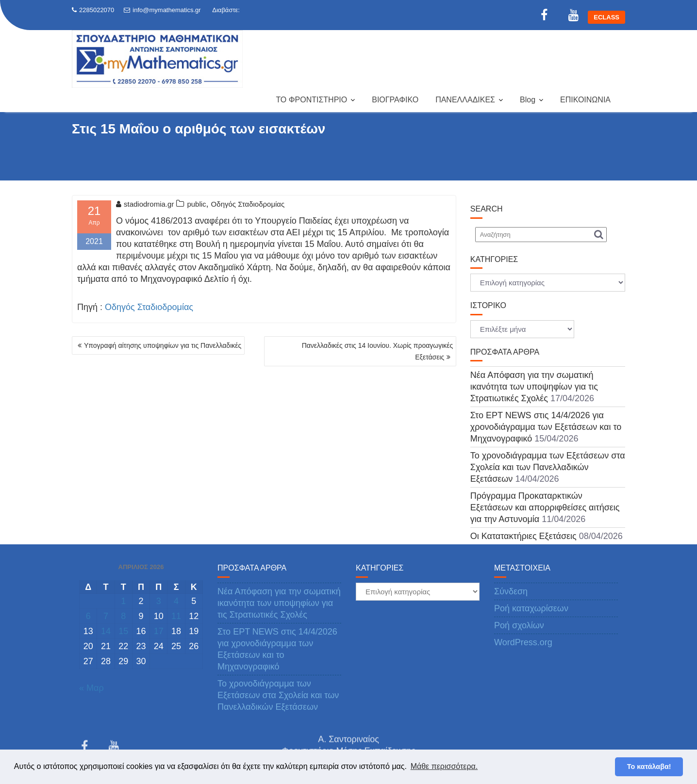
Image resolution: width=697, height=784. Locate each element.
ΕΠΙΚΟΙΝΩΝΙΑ (585, 100)
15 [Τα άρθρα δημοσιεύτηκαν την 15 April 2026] (123, 631)
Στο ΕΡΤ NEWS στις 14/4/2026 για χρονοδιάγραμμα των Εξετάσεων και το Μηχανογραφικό (546, 427)
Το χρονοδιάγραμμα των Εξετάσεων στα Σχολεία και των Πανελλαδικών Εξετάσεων (548, 467)
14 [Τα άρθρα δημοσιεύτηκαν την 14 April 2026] (106, 631)
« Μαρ (91, 688)
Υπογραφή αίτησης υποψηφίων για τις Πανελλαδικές (163, 345)
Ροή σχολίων (519, 625)
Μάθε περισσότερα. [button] (444, 766)
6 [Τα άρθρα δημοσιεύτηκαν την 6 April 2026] (88, 616)
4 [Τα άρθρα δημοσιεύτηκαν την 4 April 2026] (176, 601)
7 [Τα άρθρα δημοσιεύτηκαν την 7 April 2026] (106, 616)
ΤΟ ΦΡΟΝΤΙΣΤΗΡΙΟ (311, 100)
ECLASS (606, 17)
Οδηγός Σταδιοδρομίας (248, 204)
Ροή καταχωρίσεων (531, 608)
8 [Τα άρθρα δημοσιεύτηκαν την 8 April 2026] (123, 616)
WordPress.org (523, 642)
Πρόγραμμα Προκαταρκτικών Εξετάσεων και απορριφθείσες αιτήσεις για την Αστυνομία (545, 507)
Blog (528, 100)
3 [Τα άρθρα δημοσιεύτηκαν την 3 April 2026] (159, 601)
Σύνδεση (511, 591)
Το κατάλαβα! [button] (649, 767)
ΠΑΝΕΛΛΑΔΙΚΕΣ (465, 100)
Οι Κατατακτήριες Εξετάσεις (523, 536)
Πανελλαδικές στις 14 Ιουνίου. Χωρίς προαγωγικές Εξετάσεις (378, 351)
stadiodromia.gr (145, 204)
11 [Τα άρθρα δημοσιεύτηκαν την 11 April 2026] (176, 616)
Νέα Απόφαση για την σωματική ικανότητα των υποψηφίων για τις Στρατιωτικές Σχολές (534, 387)
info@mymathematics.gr (162, 10)
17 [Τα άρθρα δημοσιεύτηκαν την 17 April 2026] (159, 631)
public (196, 204)
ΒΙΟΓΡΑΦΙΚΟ (395, 100)
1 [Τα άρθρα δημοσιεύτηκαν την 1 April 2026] (123, 601)
